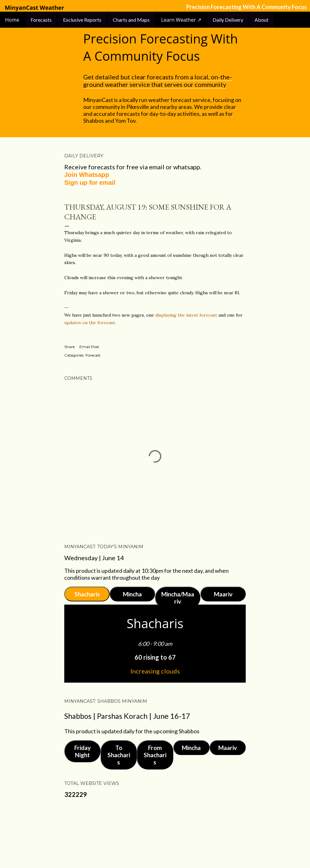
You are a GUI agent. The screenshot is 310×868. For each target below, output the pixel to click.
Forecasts (41, 20)
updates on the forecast (90, 323)
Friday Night (83, 751)
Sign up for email (90, 183)
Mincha (132, 594)
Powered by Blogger (155, 833)
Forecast (93, 355)
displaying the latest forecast (186, 315)
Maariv (223, 594)
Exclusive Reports (82, 20)
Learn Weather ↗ (181, 20)
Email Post (89, 347)
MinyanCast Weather (34, 8)
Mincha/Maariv (178, 598)
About (261, 20)
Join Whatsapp (87, 175)
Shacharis (87, 594)
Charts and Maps (131, 20)
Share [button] (69, 347)
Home (13, 20)
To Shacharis (119, 755)
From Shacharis (155, 755)
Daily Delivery (228, 20)
